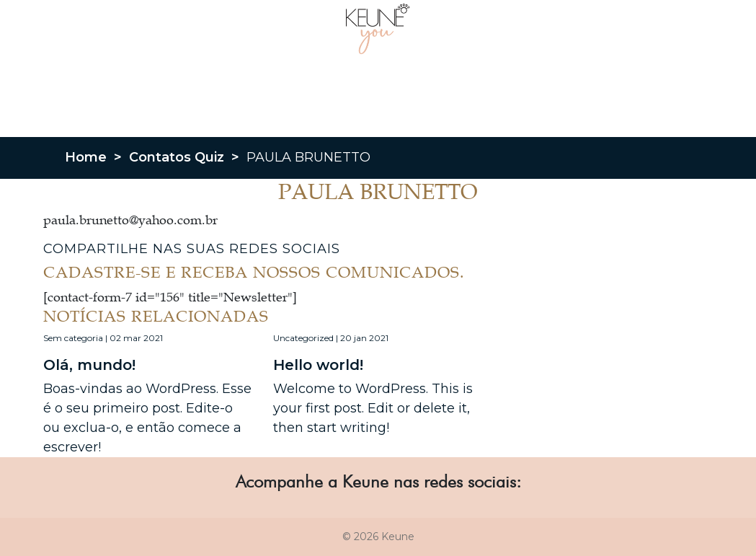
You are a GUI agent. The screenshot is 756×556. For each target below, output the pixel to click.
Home (86, 157)
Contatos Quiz (177, 157)
